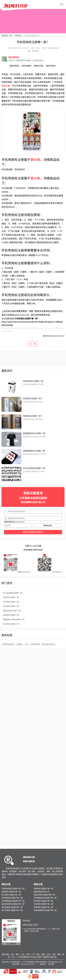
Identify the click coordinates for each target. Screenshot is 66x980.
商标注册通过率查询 (33, 532)
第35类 (35, 178)
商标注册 (6, 86)
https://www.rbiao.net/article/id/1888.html (20, 322)
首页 (10, 36)
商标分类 (18, 36)
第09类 (35, 159)
